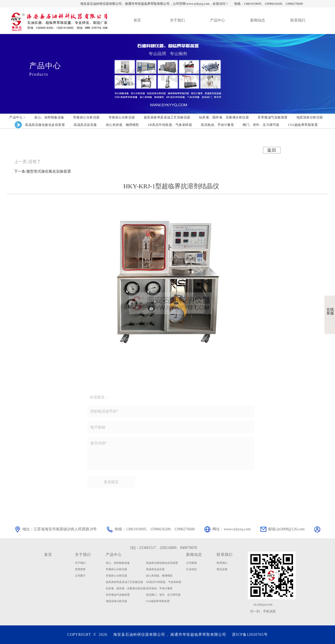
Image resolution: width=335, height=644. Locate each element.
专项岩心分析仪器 (116, 576)
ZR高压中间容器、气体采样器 (164, 582)
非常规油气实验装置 (118, 595)
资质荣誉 (80, 569)
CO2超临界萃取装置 (158, 601)
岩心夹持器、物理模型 (159, 576)
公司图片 (80, 576)
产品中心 (114, 555)
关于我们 (83, 555)
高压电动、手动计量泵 (159, 588)
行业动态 (191, 569)
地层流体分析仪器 (116, 601)
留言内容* (171, 455)
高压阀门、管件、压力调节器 (163, 595)
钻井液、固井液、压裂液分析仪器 (126, 588)
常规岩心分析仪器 (116, 569)
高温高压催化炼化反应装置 (162, 563)
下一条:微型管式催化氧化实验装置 (43, 171)
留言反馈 (222, 569)
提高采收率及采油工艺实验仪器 (124, 582)
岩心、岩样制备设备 (118, 563)
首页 (48, 555)
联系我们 (225, 555)
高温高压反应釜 (155, 569)
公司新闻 (191, 563)
